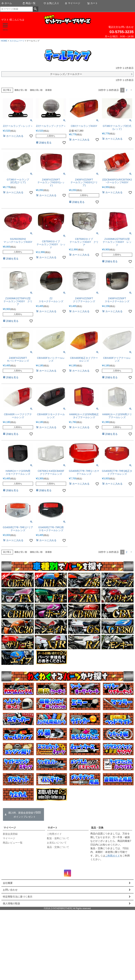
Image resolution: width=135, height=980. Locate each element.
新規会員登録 (10, 834)
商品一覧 (29, 3)
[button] (131, 90)
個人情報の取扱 (11, 903)
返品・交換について (58, 847)
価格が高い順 (36, 90)
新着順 (49, 90)
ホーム (7, 3)
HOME (4, 41)
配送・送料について (58, 838)
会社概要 (8, 883)
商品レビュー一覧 (13, 843)
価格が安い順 (21, 90)
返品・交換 (97, 828)
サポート (53, 828)
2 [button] (127, 90)
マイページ (72, 3)
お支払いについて (57, 843)
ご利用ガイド (54, 834)
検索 (35, 9)
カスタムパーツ (17, 41)
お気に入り (51, 3)
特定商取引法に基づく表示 (18, 897)
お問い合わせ (10, 890)
